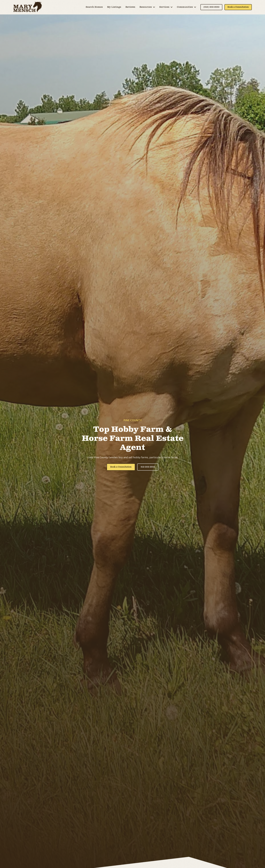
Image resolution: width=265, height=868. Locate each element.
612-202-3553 (148, 467)
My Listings (114, 7)
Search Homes (94, 7)
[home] (28, 7)
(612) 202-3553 (211, 7)
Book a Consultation (238, 7)
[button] (147, 7)
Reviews (130, 7)
